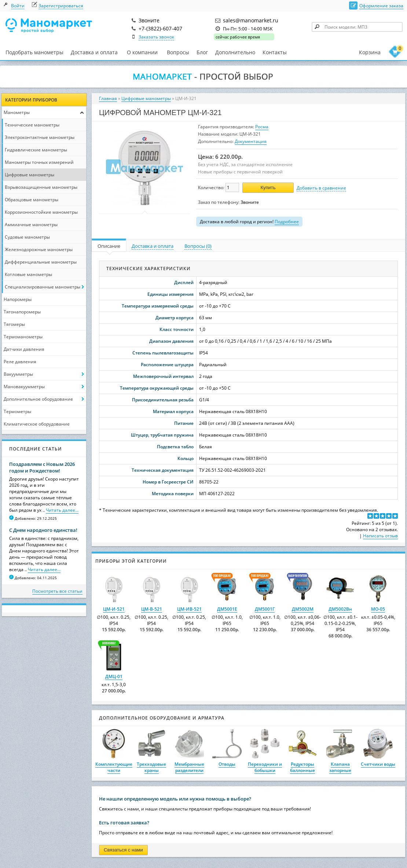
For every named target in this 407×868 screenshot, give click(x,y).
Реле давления (20, 362)
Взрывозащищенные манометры (41, 187)
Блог (202, 52)
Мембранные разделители (189, 767)
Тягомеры (14, 324)
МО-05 (378, 609)
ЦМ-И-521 (114, 609)
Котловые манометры (28, 274)
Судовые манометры (27, 237)
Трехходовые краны (151, 767)
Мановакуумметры (24, 387)
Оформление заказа (381, 6)
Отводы (227, 764)
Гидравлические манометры (36, 150)
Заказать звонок (156, 37)
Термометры (17, 411)
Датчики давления (24, 349)
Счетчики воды (378, 764)
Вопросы (178, 52)
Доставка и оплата (94, 52)
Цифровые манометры (30, 175)
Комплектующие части (114, 767)
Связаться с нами (123, 850)
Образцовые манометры (32, 200)
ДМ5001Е (227, 609)
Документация (251, 141)
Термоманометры (23, 337)
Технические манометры (32, 125)
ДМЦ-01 (114, 676)
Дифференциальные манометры (41, 262)
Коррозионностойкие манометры (41, 212)
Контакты (275, 52)
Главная (108, 98)
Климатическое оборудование (37, 424)
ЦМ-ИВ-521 (189, 609)
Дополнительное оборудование (38, 399)
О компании (142, 52)
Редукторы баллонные (302, 767)
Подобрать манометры (34, 52)
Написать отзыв (380, 536)
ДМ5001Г (265, 609)
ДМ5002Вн (340, 609)
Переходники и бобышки (265, 767)
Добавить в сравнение (321, 188)
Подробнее (287, 222)
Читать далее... (62, 510)
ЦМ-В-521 (152, 609)
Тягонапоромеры (22, 312)
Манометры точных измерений (39, 162)
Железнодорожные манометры (39, 249)
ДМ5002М (303, 609)
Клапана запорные (340, 767)
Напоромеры (18, 299)
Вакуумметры (18, 374)
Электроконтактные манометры (40, 137)
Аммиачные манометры (31, 225)
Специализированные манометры (43, 287)
